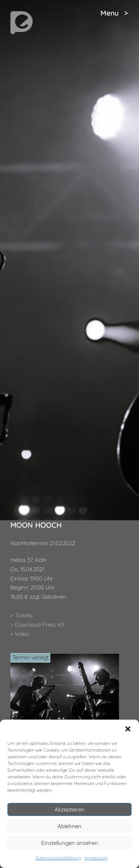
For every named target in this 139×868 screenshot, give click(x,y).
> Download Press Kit (37, 625)
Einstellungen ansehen (70, 843)
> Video (20, 634)
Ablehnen (69, 826)
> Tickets (21, 615)
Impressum (96, 858)
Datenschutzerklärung (58, 858)
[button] (128, 729)
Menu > (114, 13)
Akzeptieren (69, 809)
